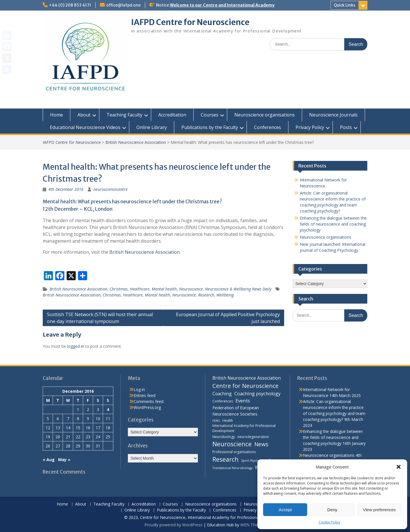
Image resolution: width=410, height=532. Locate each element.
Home (57, 115)
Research (206, 295)
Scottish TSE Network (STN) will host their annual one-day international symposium (100, 318)
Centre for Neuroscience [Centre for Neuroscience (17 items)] (245, 386)
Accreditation (172, 115)
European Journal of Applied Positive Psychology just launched (228, 318)
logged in (76, 346)
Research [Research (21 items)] (225, 459)
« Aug (49, 460)
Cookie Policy (329, 522)
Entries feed (144, 395)
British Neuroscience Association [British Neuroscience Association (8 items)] (247, 378)
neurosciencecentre (110, 189)
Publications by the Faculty (210, 127)
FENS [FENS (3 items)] (216, 421)
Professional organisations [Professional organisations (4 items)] (234, 452)
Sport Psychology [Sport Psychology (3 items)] (254, 461)
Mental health (164, 289)
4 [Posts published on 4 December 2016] (108, 409)
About (84, 115)
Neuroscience (191, 289)
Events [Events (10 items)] (243, 401)
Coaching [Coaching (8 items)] (222, 394)
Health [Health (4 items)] (228, 421)
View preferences (380, 510)
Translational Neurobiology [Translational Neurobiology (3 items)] (232, 468)
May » (64, 460)
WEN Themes (253, 525)
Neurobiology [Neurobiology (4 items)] (224, 437)
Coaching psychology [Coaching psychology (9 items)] (257, 394)
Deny (332, 510)
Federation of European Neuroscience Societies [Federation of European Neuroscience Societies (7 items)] (236, 411)
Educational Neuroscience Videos (85, 127)
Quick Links (345, 5)
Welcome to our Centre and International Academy (222, 5)
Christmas (119, 289)
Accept (285, 510)
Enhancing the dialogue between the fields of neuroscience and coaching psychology (333, 224)
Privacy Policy (310, 127)
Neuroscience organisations (265, 115)
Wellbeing (225, 295)
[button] (399, 467)
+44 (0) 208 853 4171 (70, 5)
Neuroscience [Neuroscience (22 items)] (232, 444)
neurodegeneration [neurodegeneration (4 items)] (253, 437)
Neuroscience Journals (333, 115)
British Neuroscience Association (136, 142)
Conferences (267, 127)
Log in (139, 389)
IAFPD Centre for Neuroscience (190, 22)
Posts (346, 127)
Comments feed (148, 401)
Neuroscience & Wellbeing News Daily (238, 289)
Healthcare (140, 289)
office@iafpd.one (123, 5)
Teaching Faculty (124, 115)
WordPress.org (147, 407)
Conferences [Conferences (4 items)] (223, 401)
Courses (210, 115)
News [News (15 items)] (261, 444)
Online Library (152, 127)
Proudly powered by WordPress (173, 525)
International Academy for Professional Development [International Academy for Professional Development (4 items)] (244, 428)
